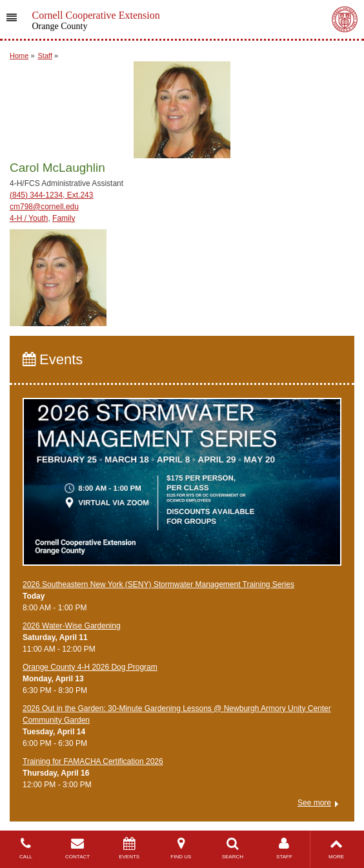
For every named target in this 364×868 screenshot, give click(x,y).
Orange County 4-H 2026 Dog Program (90, 667)
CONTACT (77, 848)
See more (314, 803)
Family (64, 218)
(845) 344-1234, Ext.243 (51, 195)
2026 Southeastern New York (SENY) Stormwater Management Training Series (158, 584)
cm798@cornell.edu (44, 207)
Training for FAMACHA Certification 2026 (93, 761)
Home (19, 56)
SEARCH (232, 848)
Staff (45, 56)
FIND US (181, 848)
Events (53, 359)
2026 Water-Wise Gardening (72, 626)
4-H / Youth (29, 218)
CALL (26, 848)
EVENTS (129, 848)
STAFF (284, 848)
